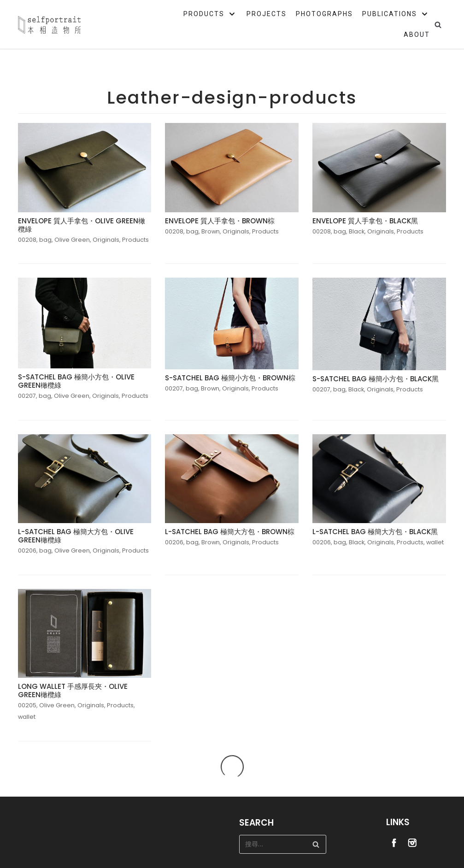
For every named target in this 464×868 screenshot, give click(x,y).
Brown (211, 231)
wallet (435, 542)
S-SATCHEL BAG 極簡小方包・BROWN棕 (230, 378)
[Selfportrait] (49, 25)
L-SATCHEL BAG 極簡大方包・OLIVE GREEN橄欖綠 (76, 536)
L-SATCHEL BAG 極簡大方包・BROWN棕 (230, 532)
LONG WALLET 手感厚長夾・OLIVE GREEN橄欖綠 (73, 690)
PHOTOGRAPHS (324, 14)
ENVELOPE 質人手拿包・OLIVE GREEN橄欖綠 (82, 225)
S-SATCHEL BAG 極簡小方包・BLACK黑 (376, 379)
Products (135, 240)
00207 (27, 396)
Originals (106, 240)
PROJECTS (267, 14)
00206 (27, 551)
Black (357, 231)
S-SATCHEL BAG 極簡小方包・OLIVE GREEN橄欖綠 (76, 381)
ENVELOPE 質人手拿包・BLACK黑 (365, 221)
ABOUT (417, 35)
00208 (27, 240)
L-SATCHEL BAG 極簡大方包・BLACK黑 (375, 532)
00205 (27, 705)
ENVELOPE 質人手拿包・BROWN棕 (220, 221)
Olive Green (72, 240)
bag (45, 240)
